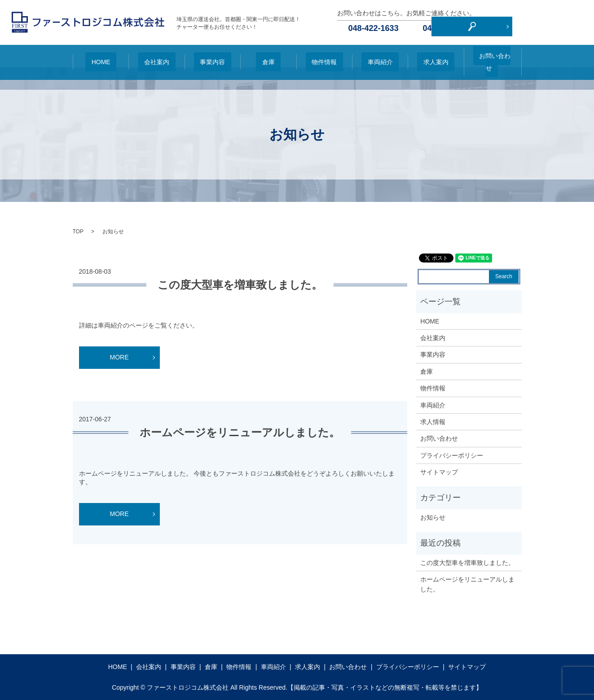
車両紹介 (380, 56)
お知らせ (433, 517)
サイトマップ (439, 472)
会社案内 (157, 56)
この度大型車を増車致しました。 (240, 285)
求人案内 (436, 56)
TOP (78, 232)
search (582, 22)
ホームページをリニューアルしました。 (240, 432)
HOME (101, 56)
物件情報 (324, 56)
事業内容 (212, 56)
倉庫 (268, 56)
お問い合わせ (492, 56)
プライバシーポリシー (452, 455)
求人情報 (433, 422)
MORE (119, 357)
